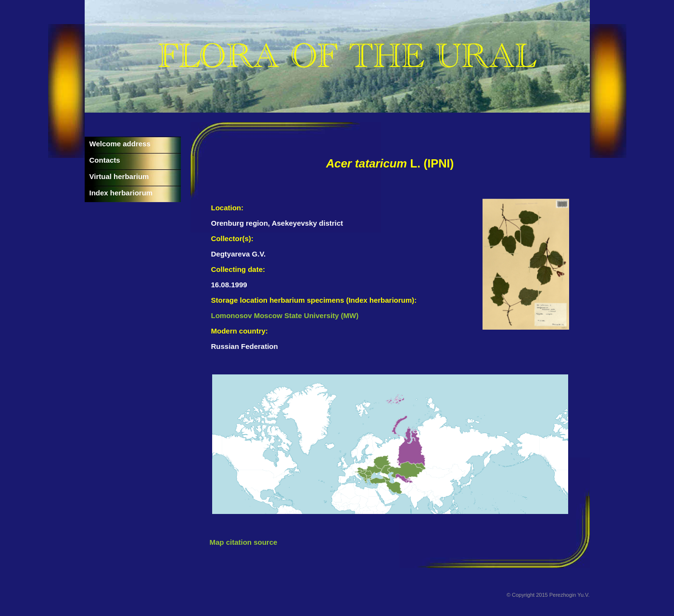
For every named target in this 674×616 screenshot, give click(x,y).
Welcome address (120, 144)
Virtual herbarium (119, 176)
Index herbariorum (121, 193)
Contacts (105, 160)
